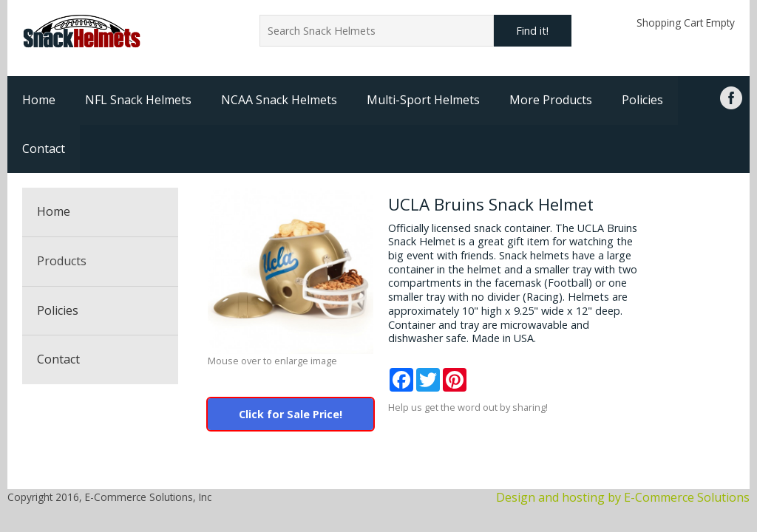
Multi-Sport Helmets (423, 100)
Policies (642, 100)
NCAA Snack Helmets (279, 100)
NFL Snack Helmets (138, 100)
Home (39, 100)
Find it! (532, 31)
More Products (551, 100)
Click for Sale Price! (291, 414)
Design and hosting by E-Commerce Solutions (623, 497)
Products (62, 261)
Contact (44, 149)
